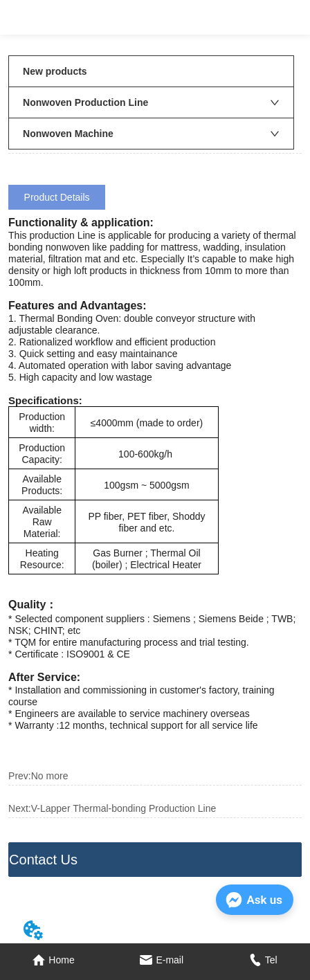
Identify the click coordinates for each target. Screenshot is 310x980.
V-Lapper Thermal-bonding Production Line (124, 808)
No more (50, 776)
